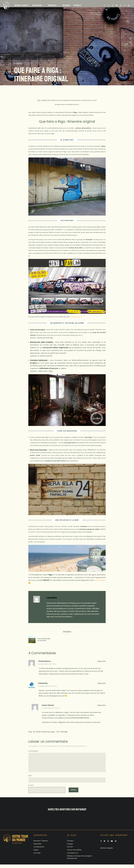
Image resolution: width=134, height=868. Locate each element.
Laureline (52, 598)
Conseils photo (39, 850)
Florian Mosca (44, 661)
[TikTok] (121, 5)
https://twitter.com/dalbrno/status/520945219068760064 (66, 718)
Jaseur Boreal (48, 705)
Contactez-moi (72, 856)
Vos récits (37, 856)
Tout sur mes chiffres (74, 853)
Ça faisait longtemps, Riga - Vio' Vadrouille (50, 732)
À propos (70, 844)
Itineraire (18, 64)
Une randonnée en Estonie (44, 640)
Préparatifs (37, 847)
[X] (109, 5)
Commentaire (34, 751)
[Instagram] (113, 5)
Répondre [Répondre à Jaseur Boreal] (102, 705)
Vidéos (36, 853)
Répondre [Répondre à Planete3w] (102, 683)
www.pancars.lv (76, 317)
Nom (30, 779)
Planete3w (43, 683)
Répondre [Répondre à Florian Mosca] (102, 661)
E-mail (31, 789)
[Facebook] (105, 5)
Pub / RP (70, 850)
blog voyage (100, 580)
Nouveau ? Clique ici (41, 844)
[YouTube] (117, 5)
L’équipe (70, 847)
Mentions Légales (107, 851)
